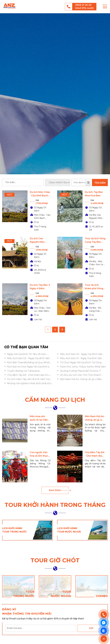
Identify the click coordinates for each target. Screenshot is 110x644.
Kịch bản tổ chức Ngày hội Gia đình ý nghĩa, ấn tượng (28, 367)
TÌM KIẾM (100, 183)
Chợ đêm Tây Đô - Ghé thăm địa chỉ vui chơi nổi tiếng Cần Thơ (30, 375)
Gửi (91, 628)
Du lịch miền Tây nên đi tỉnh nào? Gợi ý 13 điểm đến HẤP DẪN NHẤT (29, 379)
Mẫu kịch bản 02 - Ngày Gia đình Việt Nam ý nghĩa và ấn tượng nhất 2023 (28, 359)
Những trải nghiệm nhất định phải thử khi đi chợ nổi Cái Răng (29, 384)
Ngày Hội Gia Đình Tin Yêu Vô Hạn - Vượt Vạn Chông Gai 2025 (27, 354)
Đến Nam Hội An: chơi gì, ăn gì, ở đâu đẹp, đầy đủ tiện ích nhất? (81, 379)
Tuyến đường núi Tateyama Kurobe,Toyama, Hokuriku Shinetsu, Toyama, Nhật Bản (28, 371)
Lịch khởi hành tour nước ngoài (69, 530)
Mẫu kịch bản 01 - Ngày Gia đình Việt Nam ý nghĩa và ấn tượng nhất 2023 (81, 359)
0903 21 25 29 (83, 5)
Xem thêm (55, 490)
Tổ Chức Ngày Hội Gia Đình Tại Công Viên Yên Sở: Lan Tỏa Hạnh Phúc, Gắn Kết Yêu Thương (81, 363)
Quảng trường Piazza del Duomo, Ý (80, 371)
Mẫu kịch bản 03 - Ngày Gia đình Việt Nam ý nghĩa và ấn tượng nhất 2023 (81, 354)
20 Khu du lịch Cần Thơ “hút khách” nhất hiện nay (81, 375)
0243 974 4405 (84, 8)
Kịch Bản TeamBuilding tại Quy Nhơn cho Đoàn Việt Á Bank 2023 (29, 363)
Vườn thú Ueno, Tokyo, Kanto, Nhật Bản (83, 367)
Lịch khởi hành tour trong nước (14, 530)
